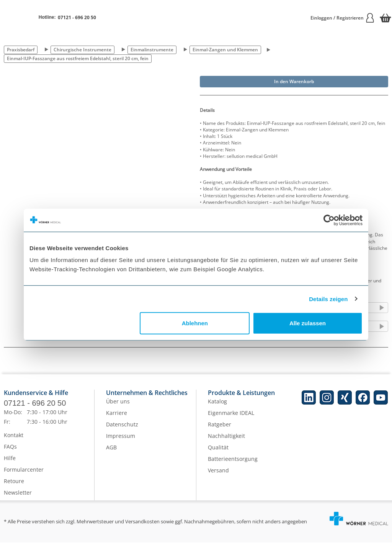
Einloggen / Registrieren (343, 18)
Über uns (118, 408)
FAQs (10, 453)
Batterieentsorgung (233, 465)
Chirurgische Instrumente (82, 50)
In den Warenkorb (294, 81)
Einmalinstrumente (152, 50)
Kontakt (14, 442)
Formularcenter (24, 476)
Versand (218, 477)
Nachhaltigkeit (226, 442)
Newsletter (18, 499)
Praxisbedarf (21, 50)
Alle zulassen (308, 323)
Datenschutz (122, 431)
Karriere (117, 419)
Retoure (14, 488)
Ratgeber (220, 431)
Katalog (217, 408)
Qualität (218, 454)
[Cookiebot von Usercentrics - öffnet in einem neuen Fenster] (329, 220)
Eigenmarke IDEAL (231, 419)
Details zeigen (328, 299)
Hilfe (10, 465)
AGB (111, 454)
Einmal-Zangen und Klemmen (225, 50)
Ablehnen (195, 323)
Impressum (121, 442)
